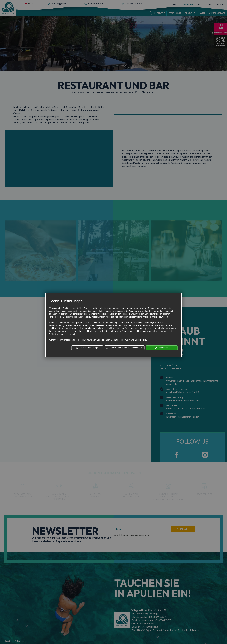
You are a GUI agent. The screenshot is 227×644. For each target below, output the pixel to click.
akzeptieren (162, 348)
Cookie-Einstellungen (87, 348)
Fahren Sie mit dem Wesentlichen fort (125, 348)
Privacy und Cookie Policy (135, 340)
